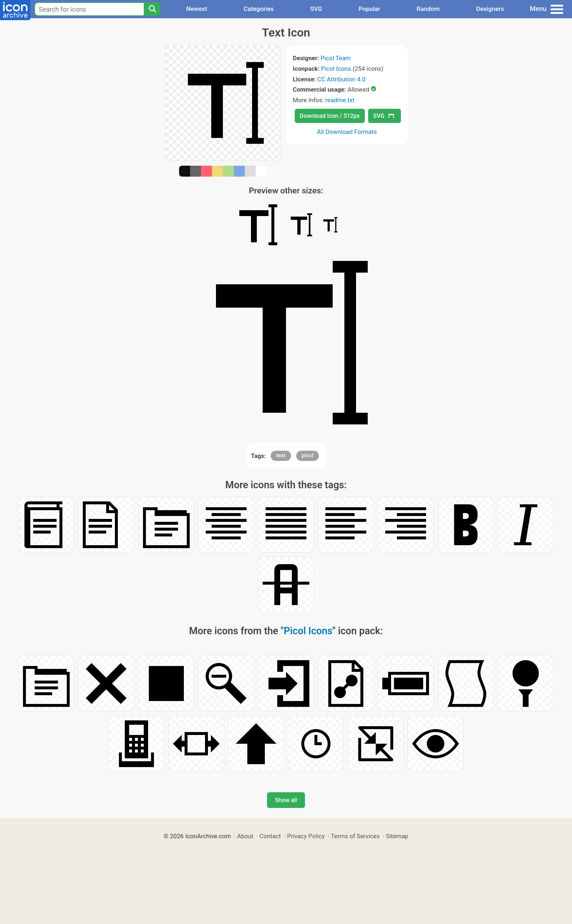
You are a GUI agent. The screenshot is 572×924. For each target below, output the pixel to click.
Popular (369, 9)
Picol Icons (336, 69)
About (245, 836)
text (281, 455)
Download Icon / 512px (330, 116)
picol (308, 455)
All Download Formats (347, 132)
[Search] (152, 9)
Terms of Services (355, 836)
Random (428, 9)
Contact (270, 836)
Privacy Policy (306, 836)
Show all (286, 800)
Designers (490, 9)
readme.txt (340, 100)
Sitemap (397, 836)
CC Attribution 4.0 (341, 79)
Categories (259, 9)
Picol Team (336, 58)
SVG (316, 9)
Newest (196, 9)
